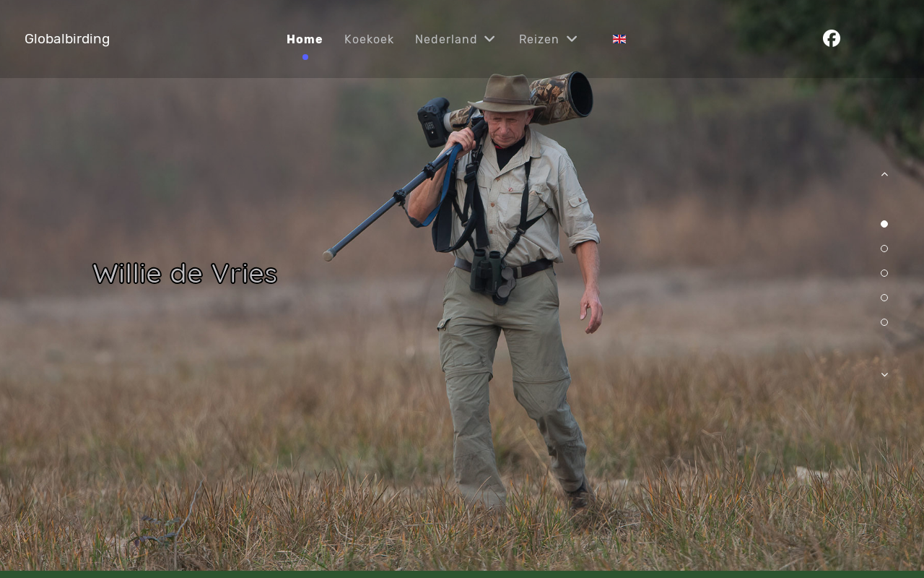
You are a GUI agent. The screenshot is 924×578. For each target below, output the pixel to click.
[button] (884, 181)
